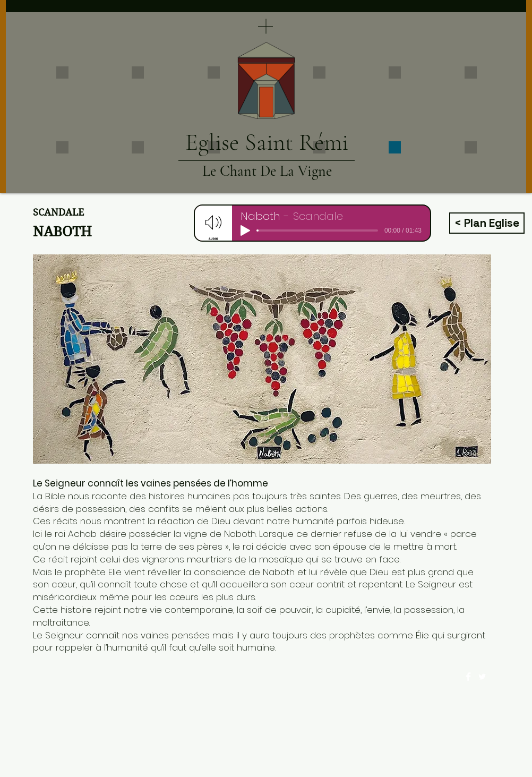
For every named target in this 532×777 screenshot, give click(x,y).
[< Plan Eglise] (487, 223)
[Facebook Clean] (468, 677)
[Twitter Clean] (482, 677)
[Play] (245, 230)
